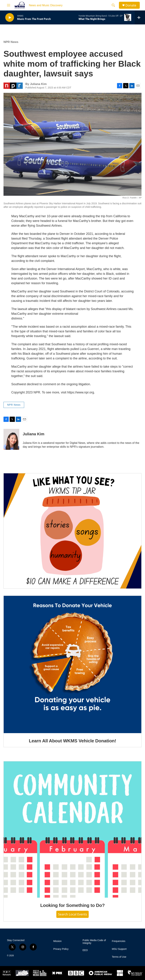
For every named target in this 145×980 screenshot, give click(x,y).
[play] (10, 18)
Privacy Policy (61, 949)
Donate (131, 5)
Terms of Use (119, 957)
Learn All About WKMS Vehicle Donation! (72, 741)
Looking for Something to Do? (72, 905)
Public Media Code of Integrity (94, 942)
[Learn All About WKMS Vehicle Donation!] (72, 664)
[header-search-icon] (113, 5)
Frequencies (119, 941)
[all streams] (140, 17)
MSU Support (119, 949)
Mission (57, 941)
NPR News (11, 42)
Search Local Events (73, 914)
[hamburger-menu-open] (9, 5)
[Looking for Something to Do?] (72, 830)
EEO (85, 950)
